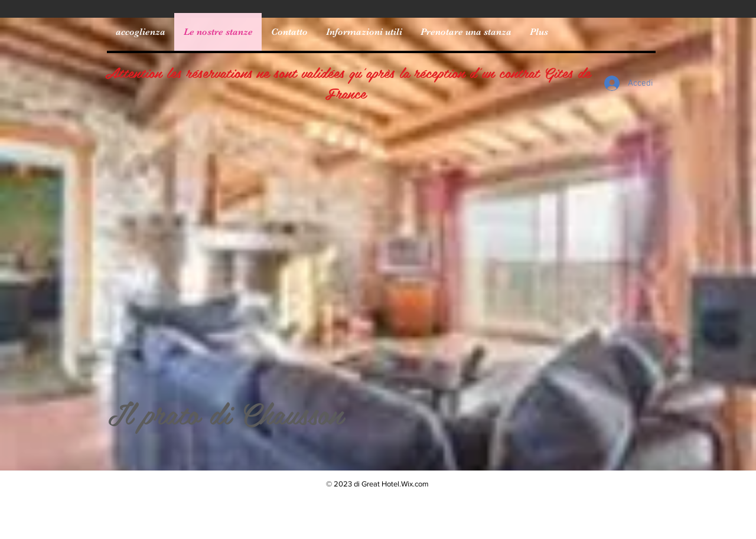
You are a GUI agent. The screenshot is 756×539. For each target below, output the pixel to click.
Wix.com (415, 484)
